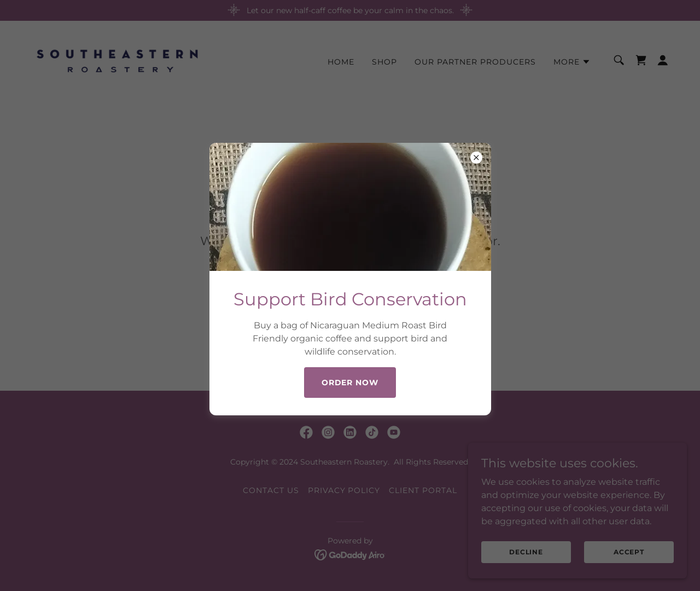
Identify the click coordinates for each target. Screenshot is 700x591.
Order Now (350, 383)
